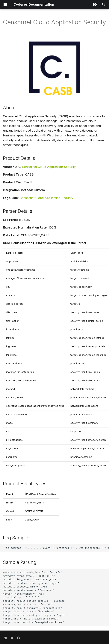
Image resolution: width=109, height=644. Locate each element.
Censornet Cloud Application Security (49, 167)
